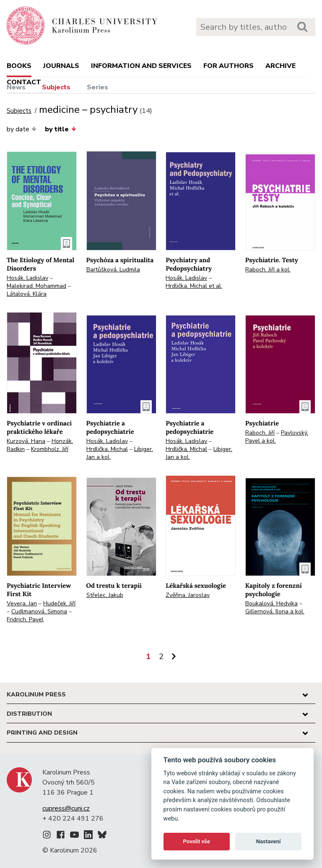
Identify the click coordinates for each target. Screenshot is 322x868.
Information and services (141, 66)
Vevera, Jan (22, 603)
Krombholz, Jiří (50, 449)
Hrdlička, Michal (107, 449)
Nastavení (269, 841)
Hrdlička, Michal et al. (194, 286)
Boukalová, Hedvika (271, 603)
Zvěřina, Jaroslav (188, 595)
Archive (280, 66)
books (19, 66)
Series (97, 87)
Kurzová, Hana (26, 441)
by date (22, 129)
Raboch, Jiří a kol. (268, 270)
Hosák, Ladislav (27, 278)
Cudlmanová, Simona (39, 611)
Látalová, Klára (27, 294)
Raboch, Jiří (260, 433)
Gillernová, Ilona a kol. (275, 611)
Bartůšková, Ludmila (113, 270)
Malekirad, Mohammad (36, 286)
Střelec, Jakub (105, 595)
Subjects (56, 87)
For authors (229, 66)
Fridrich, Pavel (25, 619)
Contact (24, 82)
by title (60, 129)
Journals (61, 66)
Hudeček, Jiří (59, 603)
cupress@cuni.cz (66, 808)
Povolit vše (197, 841)
